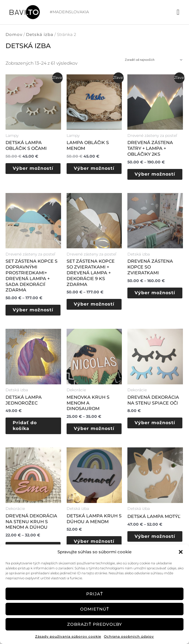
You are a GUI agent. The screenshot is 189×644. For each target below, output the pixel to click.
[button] (181, 552)
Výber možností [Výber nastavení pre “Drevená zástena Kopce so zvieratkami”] (150, 302)
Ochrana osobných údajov (129, 636)
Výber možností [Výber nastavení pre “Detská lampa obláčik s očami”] (28, 171)
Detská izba (40, 35)
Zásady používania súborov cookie (68, 636)
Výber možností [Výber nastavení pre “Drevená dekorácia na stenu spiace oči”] (150, 439)
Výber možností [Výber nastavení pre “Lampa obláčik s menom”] (90, 171)
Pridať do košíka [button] (29, 439)
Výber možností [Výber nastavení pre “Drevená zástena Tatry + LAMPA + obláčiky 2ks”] (150, 177)
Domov (14, 35)
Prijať (95, 594)
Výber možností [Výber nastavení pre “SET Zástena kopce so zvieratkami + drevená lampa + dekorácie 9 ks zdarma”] (90, 314)
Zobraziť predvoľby (95, 624)
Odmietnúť (95, 609)
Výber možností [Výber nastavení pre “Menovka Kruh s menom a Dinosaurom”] (90, 444)
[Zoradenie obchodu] (153, 60)
